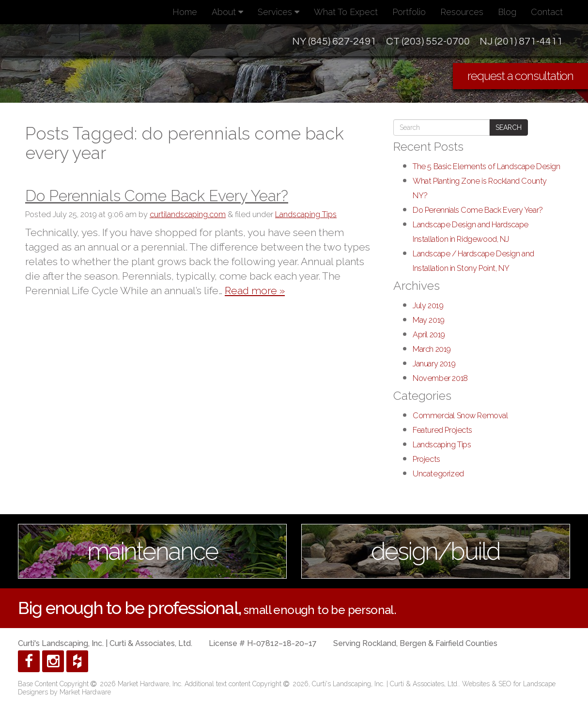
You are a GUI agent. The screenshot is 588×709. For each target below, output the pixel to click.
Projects (426, 459)
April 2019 (429, 335)
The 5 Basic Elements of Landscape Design (487, 166)
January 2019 (434, 364)
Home (185, 12)
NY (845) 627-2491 (334, 41)
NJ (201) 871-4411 (521, 41)
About (227, 12)
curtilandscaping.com (188, 214)
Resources (462, 12)
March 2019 (432, 349)
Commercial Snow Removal (460, 416)
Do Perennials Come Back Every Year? (157, 196)
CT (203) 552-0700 (428, 41)
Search (509, 127)
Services (279, 12)
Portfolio (409, 12)
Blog (507, 12)
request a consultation (520, 76)
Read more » (255, 291)
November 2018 (440, 378)
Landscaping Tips (306, 214)
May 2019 (429, 320)
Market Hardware (85, 692)
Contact (547, 12)
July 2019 (428, 306)
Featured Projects (442, 430)
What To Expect (346, 12)
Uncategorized (438, 474)
